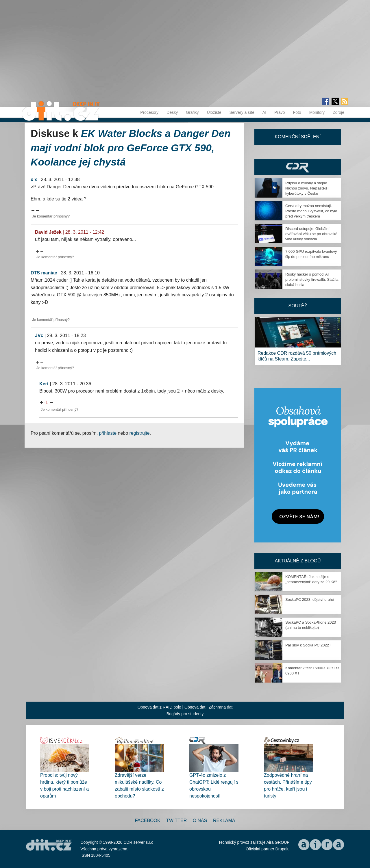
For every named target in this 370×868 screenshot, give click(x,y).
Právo (280, 112)
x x (34, 180)
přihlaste (108, 433)
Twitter (176, 820)
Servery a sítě (242, 112)
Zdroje (338, 112)
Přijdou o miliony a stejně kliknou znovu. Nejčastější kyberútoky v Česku (307, 188)
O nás (200, 820)
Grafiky (192, 112)
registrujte (140, 433)
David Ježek (48, 232)
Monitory (317, 112)
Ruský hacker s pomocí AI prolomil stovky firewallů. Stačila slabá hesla (312, 279)
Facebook (148, 820)
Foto (297, 112)
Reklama (224, 820)
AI (264, 112)
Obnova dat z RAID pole (159, 707)
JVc (39, 336)
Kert (44, 384)
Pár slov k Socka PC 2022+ (308, 645)
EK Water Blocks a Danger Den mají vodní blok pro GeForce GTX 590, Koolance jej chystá (131, 148)
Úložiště (214, 112)
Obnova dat (195, 707)
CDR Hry (298, 167)
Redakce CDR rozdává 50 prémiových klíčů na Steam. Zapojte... (297, 356)
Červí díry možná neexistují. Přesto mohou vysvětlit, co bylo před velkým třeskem (311, 211)
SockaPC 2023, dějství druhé (310, 600)
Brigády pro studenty (185, 714)
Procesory (149, 112)
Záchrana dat (221, 707)
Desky (172, 112)
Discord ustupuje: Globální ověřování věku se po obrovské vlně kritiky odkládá (311, 234)
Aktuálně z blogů (298, 561)
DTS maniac (44, 273)
